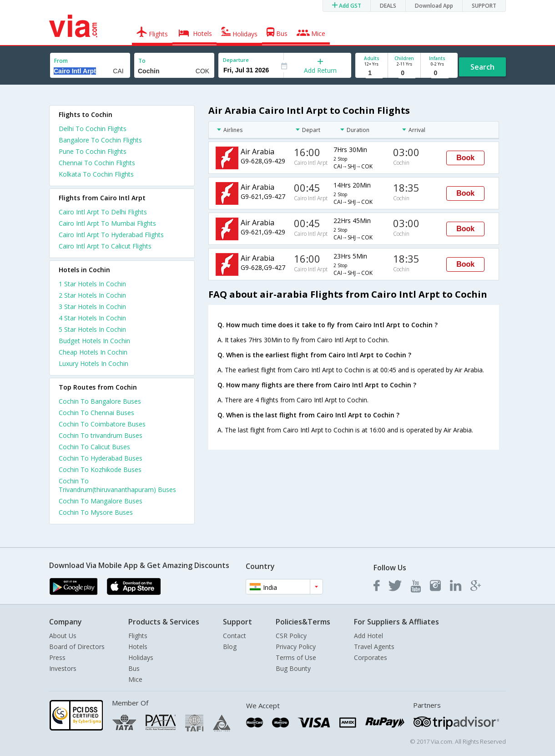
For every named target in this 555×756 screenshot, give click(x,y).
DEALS (388, 6)
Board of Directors (77, 647)
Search (482, 67)
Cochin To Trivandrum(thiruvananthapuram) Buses (117, 485)
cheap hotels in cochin (93, 352)
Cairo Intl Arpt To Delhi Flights (103, 212)
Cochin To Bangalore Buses (100, 401)
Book (465, 158)
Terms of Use (296, 657)
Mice (135, 679)
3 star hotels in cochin (92, 307)
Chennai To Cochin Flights (97, 163)
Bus (134, 668)
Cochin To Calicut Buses (94, 447)
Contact (235, 636)
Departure (236, 60)
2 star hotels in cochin (92, 295)
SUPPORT (484, 6)
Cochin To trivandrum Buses (101, 435)
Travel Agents (374, 647)
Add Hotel (368, 636)
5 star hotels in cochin (92, 329)
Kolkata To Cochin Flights (96, 174)
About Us (63, 636)
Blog (230, 647)
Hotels (138, 647)
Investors (63, 668)
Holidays (141, 657)
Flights (138, 636)
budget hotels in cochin (94, 341)
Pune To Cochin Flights (93, 151)
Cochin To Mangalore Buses (101, 501)
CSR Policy (291, 636)
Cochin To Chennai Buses (96, 413)
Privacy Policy (296, 647)
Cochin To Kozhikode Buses (100, 469)
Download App (434, 6)
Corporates (371, 657)
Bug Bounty (293, 668)
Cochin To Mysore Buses (96, 512)
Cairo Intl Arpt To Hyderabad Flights (111, 235)
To (142, 61)
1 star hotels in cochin (92, 284)
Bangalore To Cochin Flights (100, 140)
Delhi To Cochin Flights (93, 129)
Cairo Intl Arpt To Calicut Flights (105, 246)
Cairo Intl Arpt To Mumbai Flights (107, 223)
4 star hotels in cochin (92, 318)
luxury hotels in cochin (93, 363)
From (61, 61)
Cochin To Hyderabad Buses (101, 458)
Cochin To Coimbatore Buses (102, 424)
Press (57, 657)
